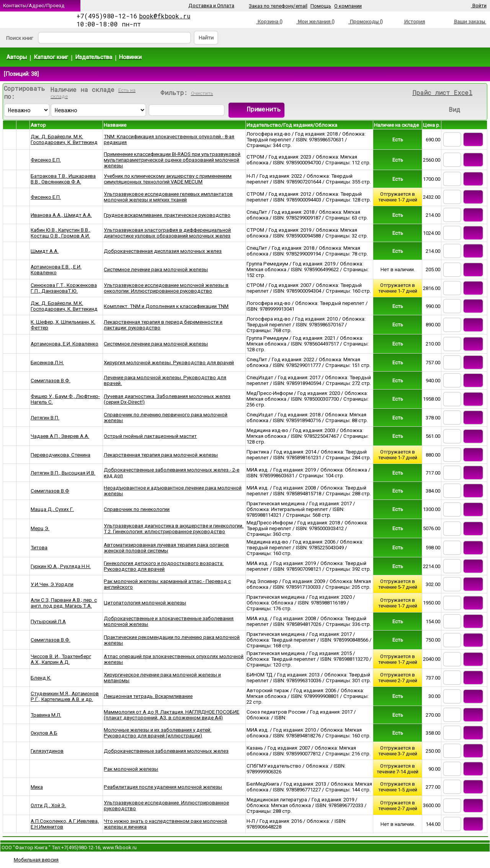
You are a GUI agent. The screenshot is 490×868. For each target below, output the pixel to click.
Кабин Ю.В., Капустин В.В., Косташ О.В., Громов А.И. (60, 233)
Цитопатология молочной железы (145, 603)
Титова (39, 548)
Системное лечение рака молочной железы (156, 269)
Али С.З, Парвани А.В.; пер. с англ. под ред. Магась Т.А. (64, 603)
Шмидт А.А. (45, 251)
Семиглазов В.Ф (50, 491)
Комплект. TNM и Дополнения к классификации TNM (166, 306)
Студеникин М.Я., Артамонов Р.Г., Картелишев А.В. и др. (65, 696)
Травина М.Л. (46, 715)
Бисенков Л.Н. (47, 363)
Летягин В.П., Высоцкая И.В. (63, 473)
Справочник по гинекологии (137, 509)
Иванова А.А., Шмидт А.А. (61, 215)
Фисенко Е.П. (46, 160)
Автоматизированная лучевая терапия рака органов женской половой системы (166, 548)
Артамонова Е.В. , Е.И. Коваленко (56, 270)
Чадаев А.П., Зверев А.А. (60, 436)
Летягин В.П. (45, 418)
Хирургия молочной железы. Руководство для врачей (169, 363)
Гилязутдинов (47, 751)
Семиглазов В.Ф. (51, 381)
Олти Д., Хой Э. (48, 805)
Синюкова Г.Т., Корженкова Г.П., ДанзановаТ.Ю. (64, 288)
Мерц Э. (40, 528)
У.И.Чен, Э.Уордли (52, 584)
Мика (37, 787)
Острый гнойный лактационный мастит (150, 436)
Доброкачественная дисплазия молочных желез (163, 251)
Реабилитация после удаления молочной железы (163, 787)
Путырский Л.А (48, 622)
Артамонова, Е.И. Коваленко (65, 344)
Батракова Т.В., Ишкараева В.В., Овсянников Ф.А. (63, 179)
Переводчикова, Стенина (60, 455)
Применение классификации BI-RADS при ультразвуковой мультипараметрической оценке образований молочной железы (172, 160)
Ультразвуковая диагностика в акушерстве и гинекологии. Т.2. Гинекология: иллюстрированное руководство (174, 529)
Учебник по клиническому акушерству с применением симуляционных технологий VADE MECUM (168, 179)
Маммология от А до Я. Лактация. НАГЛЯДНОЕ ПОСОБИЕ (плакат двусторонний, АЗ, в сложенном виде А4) (171, 715)
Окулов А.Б (44, 733)
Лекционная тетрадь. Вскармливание (148, 696)
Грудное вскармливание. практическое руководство (167, 215)
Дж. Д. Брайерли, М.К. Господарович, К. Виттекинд (64, 139)
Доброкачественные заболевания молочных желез (166, 751)
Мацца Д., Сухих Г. (52, 509)
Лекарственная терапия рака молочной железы (161, 455)
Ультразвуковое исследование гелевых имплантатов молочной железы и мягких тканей (168, 197)
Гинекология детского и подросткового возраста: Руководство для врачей (164, 566)
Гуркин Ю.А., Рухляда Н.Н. (61, 566)
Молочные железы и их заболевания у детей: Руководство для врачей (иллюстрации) (158, 733)
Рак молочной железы (131, 769)
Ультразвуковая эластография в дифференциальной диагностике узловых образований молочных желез (167, 233)
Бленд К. (41, 678)
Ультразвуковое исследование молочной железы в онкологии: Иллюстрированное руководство (166, 288)
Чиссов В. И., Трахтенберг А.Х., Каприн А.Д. (61, 659)
